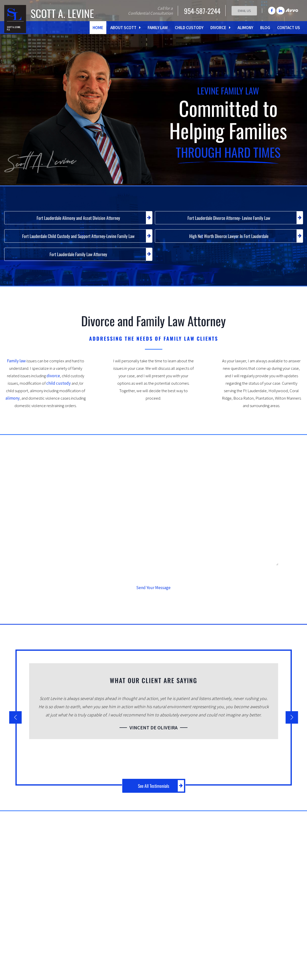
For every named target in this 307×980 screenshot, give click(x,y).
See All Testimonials (163, 792)
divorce (53, 382)
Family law (16, 367)
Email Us (244, 11)
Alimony (245, 28)
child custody (59, 390)
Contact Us (289, 28)
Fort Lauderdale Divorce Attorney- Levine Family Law (242, 219)
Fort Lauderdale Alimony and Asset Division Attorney (91, 219)
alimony (13, 405)
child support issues (145, 882)
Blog (265, 28)
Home (98, 28)
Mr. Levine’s (123, 845)
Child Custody (189, 28)
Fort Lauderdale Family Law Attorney (99, 260)
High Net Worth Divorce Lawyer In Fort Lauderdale (243, 239)
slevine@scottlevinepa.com (160, 968)
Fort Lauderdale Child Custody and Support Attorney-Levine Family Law (83, 239)
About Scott (125, 28)
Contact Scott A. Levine (257, 959)
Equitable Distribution (247, 909)
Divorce (220, 28)
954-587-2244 (200, 11)
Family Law (158, 28)
